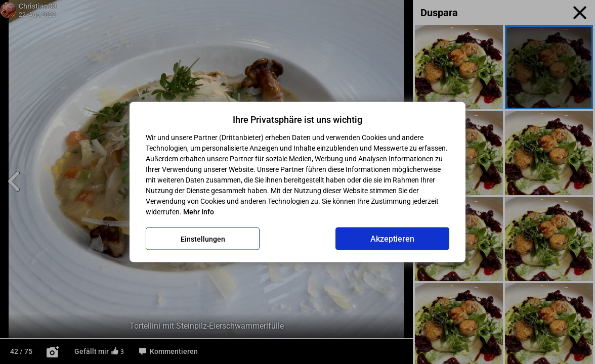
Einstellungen (203, 239)
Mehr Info (199, 212)
